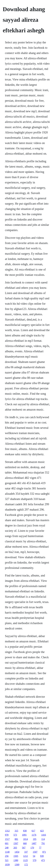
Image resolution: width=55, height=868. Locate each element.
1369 (17, 865)
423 (42, 831)
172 (26, 865)
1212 (26, 856)
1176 (34, 835)
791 (43, 843)
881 (16, 839)
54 (34, 856)
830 (25, 831)
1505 (16, 856)
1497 (34, 843)
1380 (16, 860)
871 (44, 852)
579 (34, 860)
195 (35, 839)
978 (7, 835)
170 (32, 848)
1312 (7, 831)
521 (7, 860)
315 (16, 831)
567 (24, 848)
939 (42, 856)
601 (7, 843)
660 (25, 843)
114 (43, 839)
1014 (26, 839)
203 (15, 848)
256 (7, 856)
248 (7, 848)
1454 (17, 852)
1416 (44, 835)
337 (26, 852)
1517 (7, 839)
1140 (7, 852)
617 (33, 831)
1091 (24, 835)
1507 (16, 843)
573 (15, 835)
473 (43, 860)
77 (40, 848)
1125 (25, 860)
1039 (7, 865)
